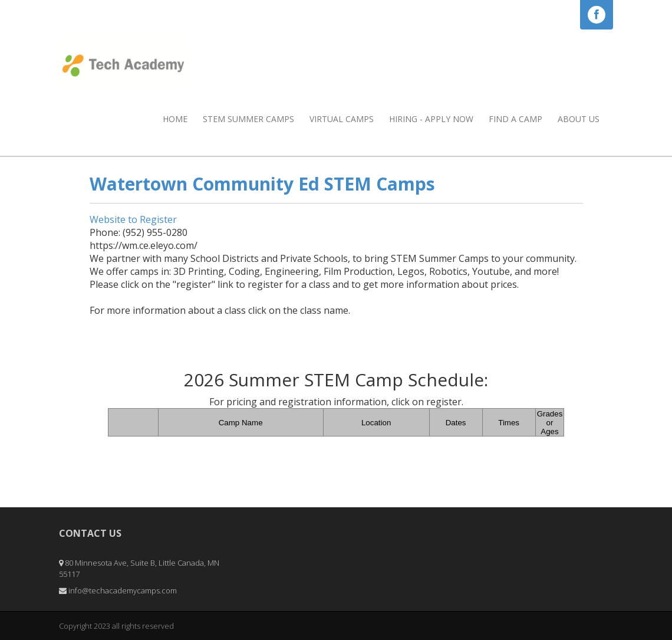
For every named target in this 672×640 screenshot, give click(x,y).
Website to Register (133, 219)
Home (175, 119)
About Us (579, 119)
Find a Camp (515, 119)
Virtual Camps (342, 119)
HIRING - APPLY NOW (431, 119)
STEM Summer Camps (248, 119)
